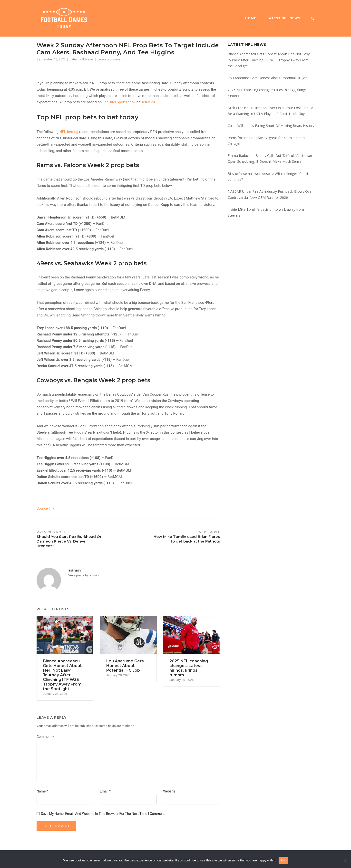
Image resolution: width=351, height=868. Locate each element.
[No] (345, 860)
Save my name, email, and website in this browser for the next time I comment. (103, 814)
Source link (45, 508)
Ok (283, 860)
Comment (45, 737)
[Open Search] (312, 19)
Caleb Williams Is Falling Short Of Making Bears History (271, 126)
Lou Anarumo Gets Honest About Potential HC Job (268, 78)
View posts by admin (83, 575)
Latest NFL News (283, 18)
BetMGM (148, 102)
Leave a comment (111, 59)
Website (169, 791)
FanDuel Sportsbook (119, 102)
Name (42, 791)
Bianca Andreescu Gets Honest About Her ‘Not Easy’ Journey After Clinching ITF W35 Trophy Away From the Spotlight (269, 60)
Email (105, 791)
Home (251, 18)
